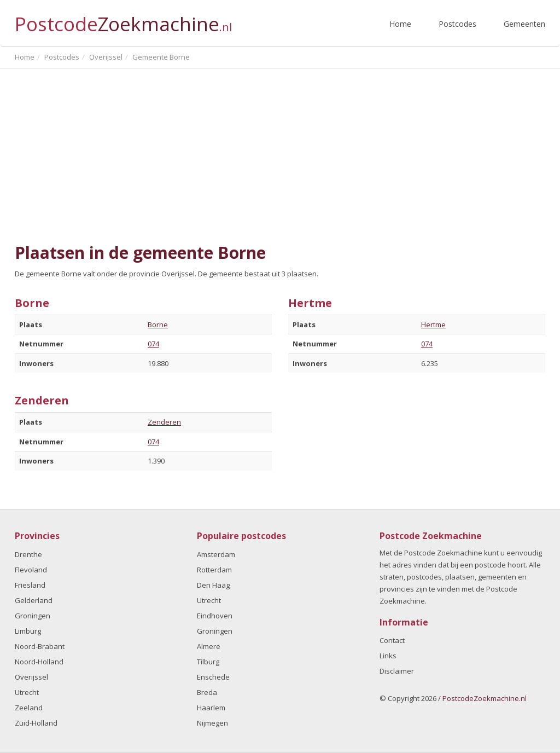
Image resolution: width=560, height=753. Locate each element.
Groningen (33, 616)
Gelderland (34, 600)
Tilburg (208, 662)
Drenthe (28, 554)
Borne (158, 325)
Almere (209, 646)
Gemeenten (524, 24)
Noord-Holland (39, 662)
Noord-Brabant (40, 646)
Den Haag (213, 585)
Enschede (213, 677)
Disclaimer (397, 671)
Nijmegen (212, 723)
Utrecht (27, 692)
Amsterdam (216, 554)
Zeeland (29, 708)
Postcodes (457, 24)
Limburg (28, 631)
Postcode (123, 19)
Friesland (30, 585)
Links (388, 656)
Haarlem (211, 708)
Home (400, 24)
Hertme (433, 325)
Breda (207, 692)
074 (153, 344)
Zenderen (164, 422)
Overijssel (31, 677)
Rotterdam (214, 570)
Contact (392, 640)
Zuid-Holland (36, 723)
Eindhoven (215, 616)
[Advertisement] (280, 156)
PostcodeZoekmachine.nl (485, 698)
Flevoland (31, 570)
